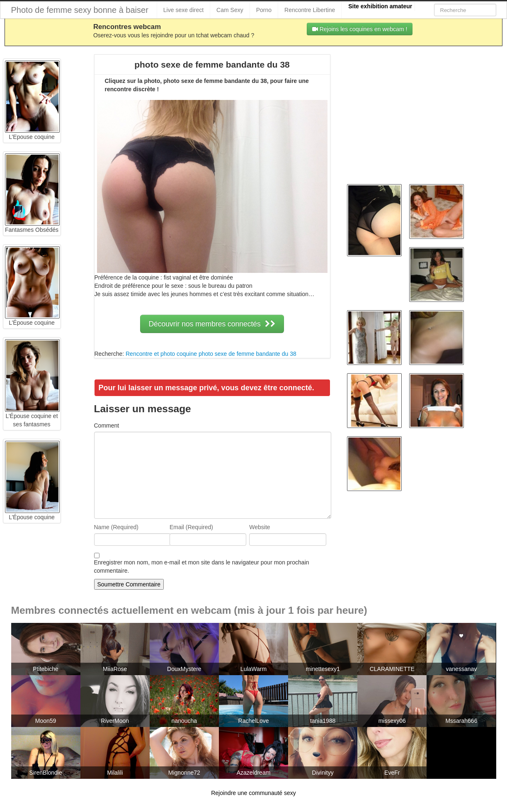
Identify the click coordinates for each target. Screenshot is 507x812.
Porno (264, 10)
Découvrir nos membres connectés (212, 324)
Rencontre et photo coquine (161, 354)
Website (260, 527)
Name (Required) (116, 527)
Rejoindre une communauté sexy (254, 793)
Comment (107, 425)
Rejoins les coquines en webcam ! (360, 29)
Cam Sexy (230, 10)
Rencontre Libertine (310, 10)
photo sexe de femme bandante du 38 (247, 354)
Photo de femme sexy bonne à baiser (80, 10)
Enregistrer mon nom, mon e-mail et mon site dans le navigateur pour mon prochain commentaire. (202, 566)
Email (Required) (191, 527)
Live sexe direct (183, 10)
